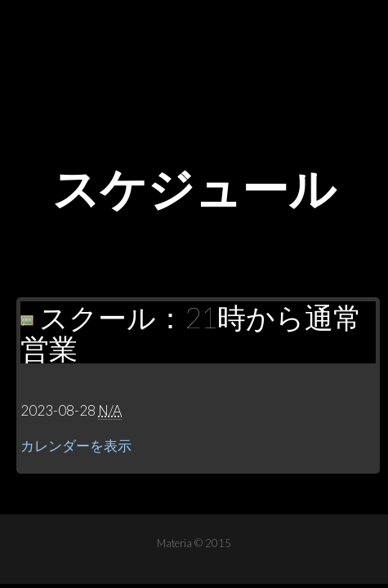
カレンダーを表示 (76, 445)
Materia (194, 49)
